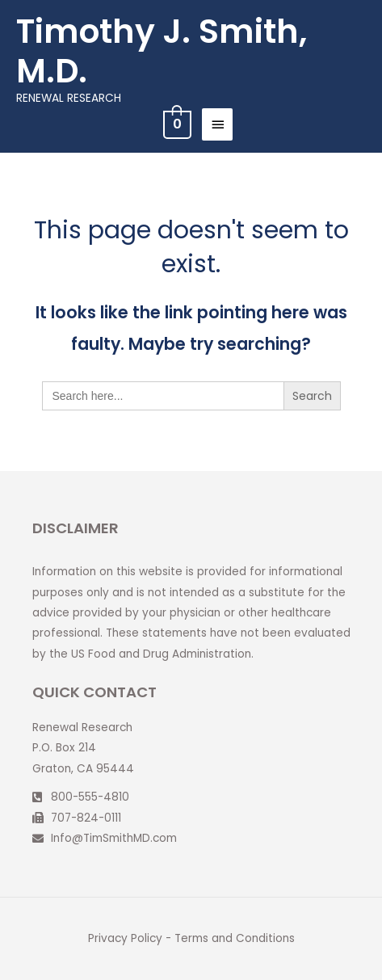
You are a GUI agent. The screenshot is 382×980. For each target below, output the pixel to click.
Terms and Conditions (235, 938)
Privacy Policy (125, 938)
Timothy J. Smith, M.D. (162, 51)
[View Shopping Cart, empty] (175, 124)
